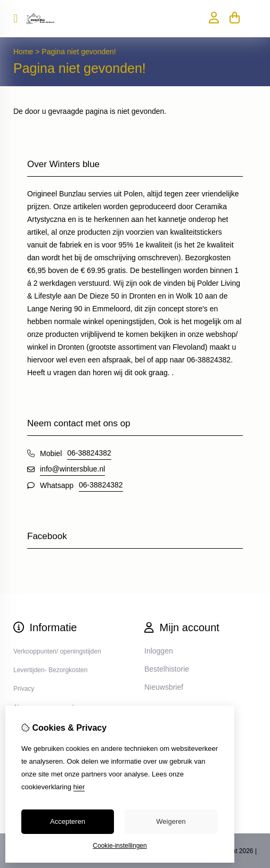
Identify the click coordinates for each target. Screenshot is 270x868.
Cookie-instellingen (120, 846)
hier (79, 787)
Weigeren (171, 821)
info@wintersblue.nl (72, 469)
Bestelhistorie (167, 669)
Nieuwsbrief (164, 687)
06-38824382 (89, 453)
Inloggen (159, 651)
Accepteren (68, 821)
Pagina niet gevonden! (79, 52)
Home (23, 52)
